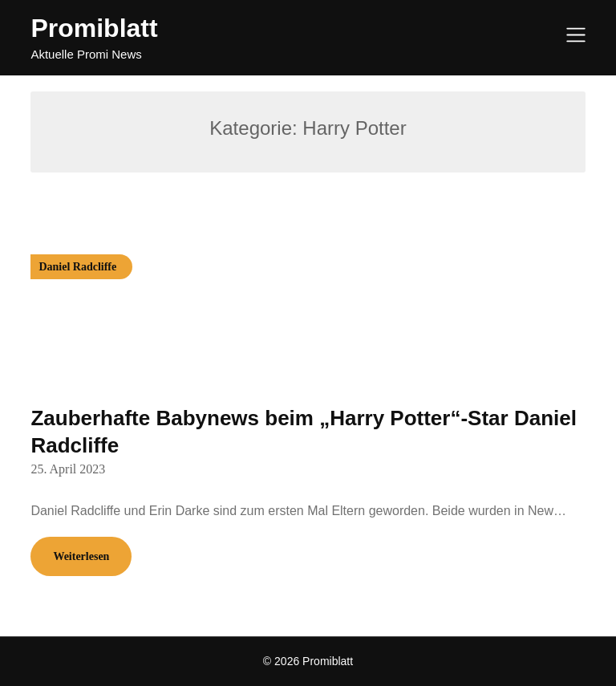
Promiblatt (94, 28)
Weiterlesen (81, 556)
